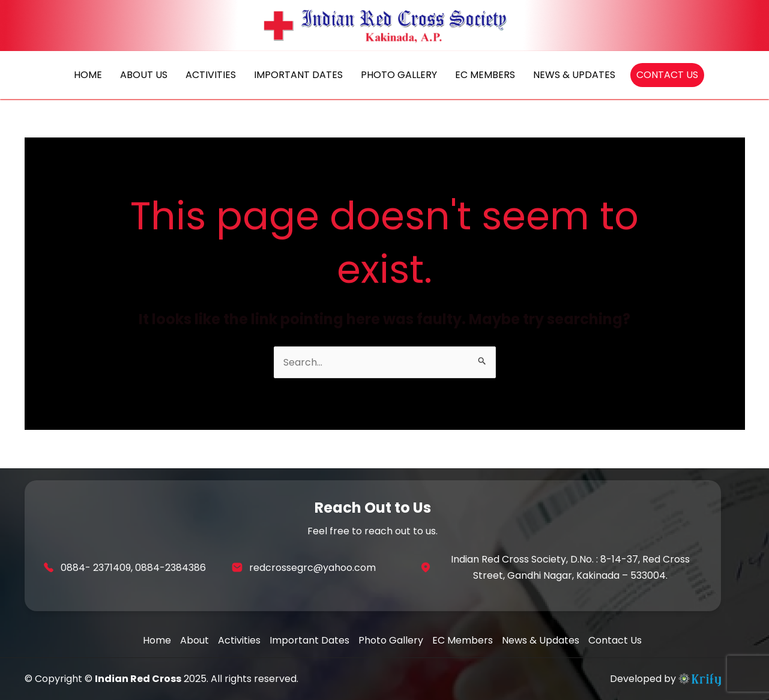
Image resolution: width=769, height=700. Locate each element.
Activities (239, 640)
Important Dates (309, 640)
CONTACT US (667, 75)
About (195, 640)
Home (157, 640)
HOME (88, 75)
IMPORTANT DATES (298, 75)
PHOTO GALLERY (399, 75)
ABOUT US (144, 75)
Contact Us (615, 640)
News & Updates (541, 640)
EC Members (463, 640)
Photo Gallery (391, 640)
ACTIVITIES (211, 75)
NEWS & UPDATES (574, 75)
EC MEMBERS (485, 75)
